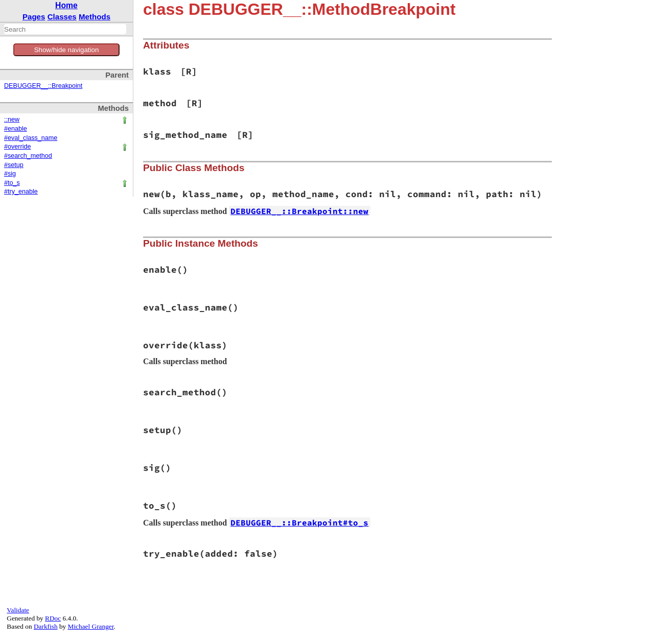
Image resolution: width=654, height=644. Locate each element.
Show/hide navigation (67, 50)
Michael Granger (91, 626)
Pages (34, 17)
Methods (95, 17)
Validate (18, 610)
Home (66, 5)
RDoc (53, 618)
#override (18, 147)
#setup (14, 165)
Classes (62, 17)
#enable (16, 129)
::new (12, 120)
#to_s (12, 183)
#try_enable (21, 192)
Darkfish (46, 626)
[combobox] (65, 29)
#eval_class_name (31, 138)
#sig (10, 174)
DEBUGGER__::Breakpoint (43, 86)
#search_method (28, 156)
